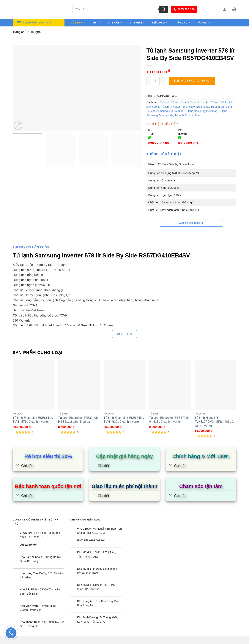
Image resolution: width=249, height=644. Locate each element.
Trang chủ (19, 32)
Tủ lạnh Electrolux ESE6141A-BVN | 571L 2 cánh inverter (33, 420)
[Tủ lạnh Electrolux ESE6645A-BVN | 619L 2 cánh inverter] (125, 385)
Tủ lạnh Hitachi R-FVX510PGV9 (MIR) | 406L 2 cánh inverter (214, 422)
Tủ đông (183, 22)
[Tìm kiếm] (163, 9)
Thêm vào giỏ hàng (192, 81)
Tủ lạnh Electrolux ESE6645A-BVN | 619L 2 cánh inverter (124, 420)
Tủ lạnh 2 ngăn (199, 102)
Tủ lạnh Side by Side (187, 115)
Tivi (96, 22)
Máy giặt (137, 22)
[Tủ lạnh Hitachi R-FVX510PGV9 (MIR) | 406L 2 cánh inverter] (215, 385)
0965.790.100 (184, 9)
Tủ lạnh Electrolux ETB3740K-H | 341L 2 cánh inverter (79, 420)
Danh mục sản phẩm (34, 23)
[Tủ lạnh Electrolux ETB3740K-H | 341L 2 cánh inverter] (79, 385)
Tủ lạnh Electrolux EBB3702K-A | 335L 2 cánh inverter (170, 420)
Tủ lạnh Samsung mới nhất (200, 111)
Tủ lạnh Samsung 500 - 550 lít (165, 111)
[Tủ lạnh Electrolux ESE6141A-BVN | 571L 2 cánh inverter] (34, 385)
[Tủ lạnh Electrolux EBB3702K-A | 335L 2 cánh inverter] (170, 385)
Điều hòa (160, 22)
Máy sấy (115, 22)
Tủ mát (204, 22)
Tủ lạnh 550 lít (219, 102)
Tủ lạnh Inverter (170, 107)
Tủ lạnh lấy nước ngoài (195, 107)
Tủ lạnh (78, 22)
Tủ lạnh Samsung (221, 107)
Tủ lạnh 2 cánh (180, 102)
